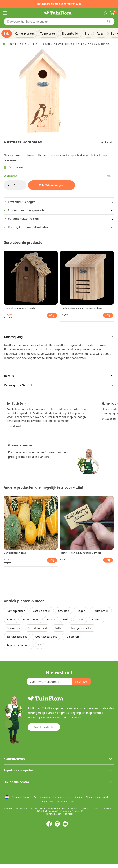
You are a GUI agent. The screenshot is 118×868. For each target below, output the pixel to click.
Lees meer (10, 160)
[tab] (59, 336)
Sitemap (79, 797)
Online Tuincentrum (27, 808)
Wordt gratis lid (44, 727)
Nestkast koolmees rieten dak (20, 308)
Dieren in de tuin (40, 44)
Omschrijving (13, 337)
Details (9, 376)
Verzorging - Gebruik (18, 385)
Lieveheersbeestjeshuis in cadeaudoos (81, 308)
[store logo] (59, 13)
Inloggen (105, 13)
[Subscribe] (82, 682)
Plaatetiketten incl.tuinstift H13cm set (80, 553)
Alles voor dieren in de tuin (69, 44)
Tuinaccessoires (18, 44)
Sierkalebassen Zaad (15, 553)
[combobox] (59, 22)
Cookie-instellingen (62, 797)
